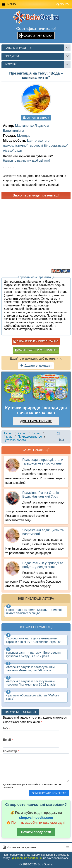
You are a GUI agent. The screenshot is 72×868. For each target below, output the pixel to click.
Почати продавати (36, 832)
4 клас (8, 437)
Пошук (63, 4)
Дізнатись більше (36, 421)
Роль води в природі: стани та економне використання (43, 462)
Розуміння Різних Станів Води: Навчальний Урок (41, 495)
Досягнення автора (36, 118)
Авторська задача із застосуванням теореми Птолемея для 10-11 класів (31, 683)
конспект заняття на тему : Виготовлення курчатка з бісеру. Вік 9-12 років (34, 654)
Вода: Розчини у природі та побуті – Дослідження (43, 565)
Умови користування (20, 847)
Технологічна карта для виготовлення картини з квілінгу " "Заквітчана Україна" (33, 640)
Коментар (11, 751)
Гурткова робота (15, 440)
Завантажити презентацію (36, 341)
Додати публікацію (38, 36)
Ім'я (7, 728)
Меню (36, 4)
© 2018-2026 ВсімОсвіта (36, 864)
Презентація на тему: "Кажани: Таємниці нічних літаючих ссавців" (34, 611)
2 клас (22, 433)
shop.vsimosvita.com (36, 818)
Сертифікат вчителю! (36, 29)
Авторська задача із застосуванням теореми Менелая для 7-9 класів (30, 669)
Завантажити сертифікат (36, 350)
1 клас (8, 433)
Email (8, 740)
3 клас (36, 433)
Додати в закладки (36, 366)
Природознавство (30, 437)
